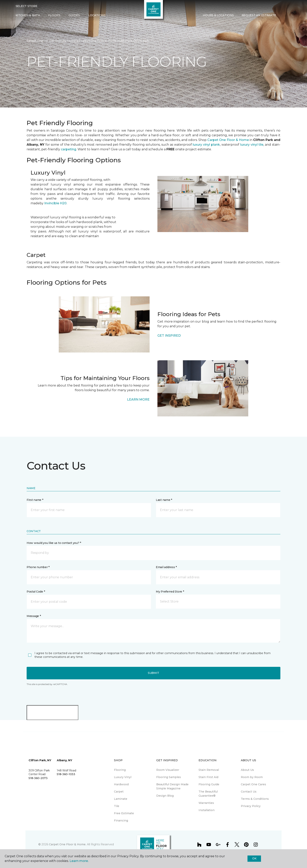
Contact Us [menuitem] (249, 792)
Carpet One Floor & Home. (68, 844)
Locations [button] (97, 15)
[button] (283, 15)
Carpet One (35, 41)
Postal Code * (36, 592)
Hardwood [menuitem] (121, 784)
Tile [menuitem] (117, 806)
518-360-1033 (66, 774)
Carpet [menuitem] (119, 792)
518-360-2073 (38, 778)
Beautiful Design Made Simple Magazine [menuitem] (172, 786)
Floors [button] (54, 15)
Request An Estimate (259, 15)
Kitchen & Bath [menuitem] (28, 15)
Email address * (166, 567)
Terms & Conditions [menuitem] (255, 799)
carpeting (69, 149)
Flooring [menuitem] (120, 770)
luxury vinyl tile (252, 145)
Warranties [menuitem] (206, 803)
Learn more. (79, 861)
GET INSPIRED (169, 336)
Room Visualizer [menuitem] (168, 770)
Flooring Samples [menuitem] (169, 777)
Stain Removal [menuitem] (209, 770)
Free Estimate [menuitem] (124, 813)
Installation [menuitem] (207, 810)
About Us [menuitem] (247, 770)
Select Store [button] (27, 6)
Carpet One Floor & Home (228, 140)
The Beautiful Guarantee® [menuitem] (208, 794)
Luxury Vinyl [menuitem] (123, 777)
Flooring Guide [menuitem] (209, 784)
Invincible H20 (55, 203)
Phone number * (38, 567)
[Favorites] (288, 15)
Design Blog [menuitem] (165, 796)
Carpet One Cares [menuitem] (253, 784)
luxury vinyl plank (206, 145)
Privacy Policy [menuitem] (251, 806)
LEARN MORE (138, 399)
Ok (254, 858)
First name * (35, 500)
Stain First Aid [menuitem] (208, 777)
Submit (153, 673)
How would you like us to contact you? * (54, 543)
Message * (34, 616)
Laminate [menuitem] (121, 799)
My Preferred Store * (170, 592)
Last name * (164, 500)
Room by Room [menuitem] (252, 777)
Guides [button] (74, 15)
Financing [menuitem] (121, 820)
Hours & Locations (218, 15)
